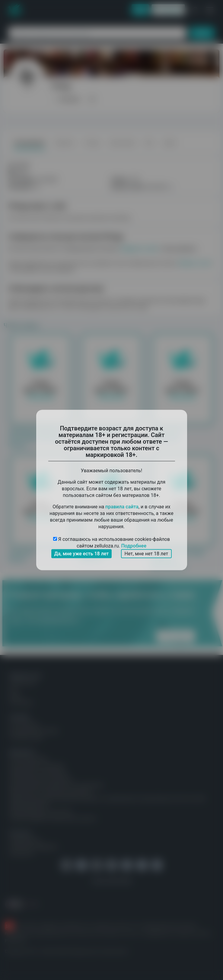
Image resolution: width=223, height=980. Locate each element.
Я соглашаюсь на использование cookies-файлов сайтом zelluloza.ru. (111, 543)
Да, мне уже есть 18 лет (82, 554)
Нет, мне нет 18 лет (147, 554)
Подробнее (134, 546)
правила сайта (122, 507)
